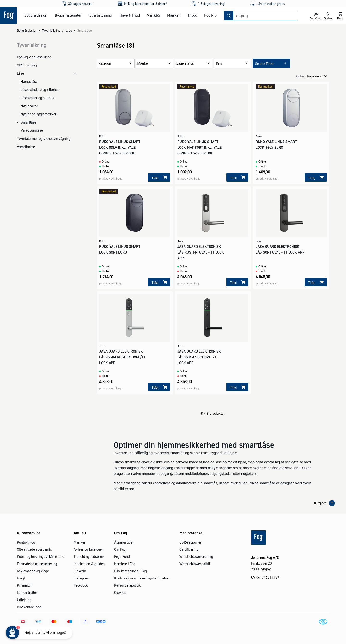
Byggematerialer (68, 15)
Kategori (105, 63)
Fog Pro (210, 15)
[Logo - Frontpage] (8, 16)
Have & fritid (130, 15)
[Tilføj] (159, 177)
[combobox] (266, 16)
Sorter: (300, 76)
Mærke (143, 63)
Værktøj (154, 15)
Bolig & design (36, 15)
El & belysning (101, 15)
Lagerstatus (185, 63)
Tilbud (192, 15)
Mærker (174, 15)
